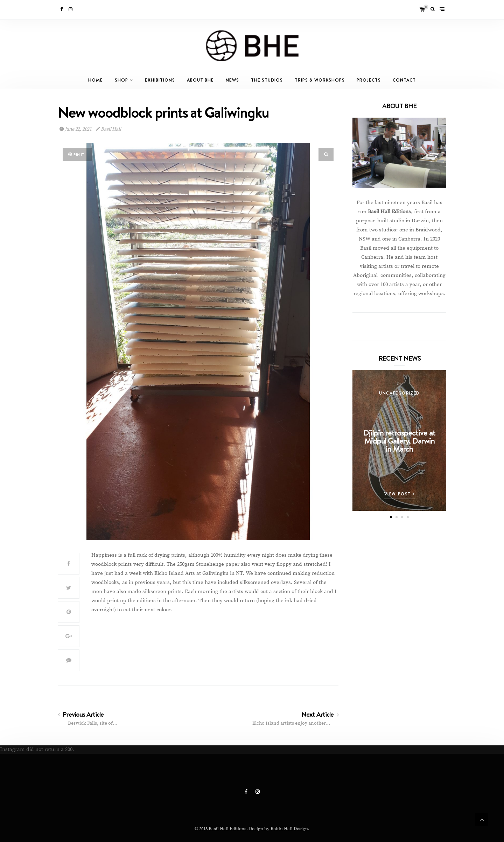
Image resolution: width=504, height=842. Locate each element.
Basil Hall (109, 129)
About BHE (200, 80)
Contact (404, 80)
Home (96, 80)
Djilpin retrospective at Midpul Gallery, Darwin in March (399, 441)
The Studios (267, 80)
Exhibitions (160, 80)
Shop (121, 80)
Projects (369, 80)
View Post (400, 494)
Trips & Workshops (320, 80)
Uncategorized (399, 393)
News (232, 80)
